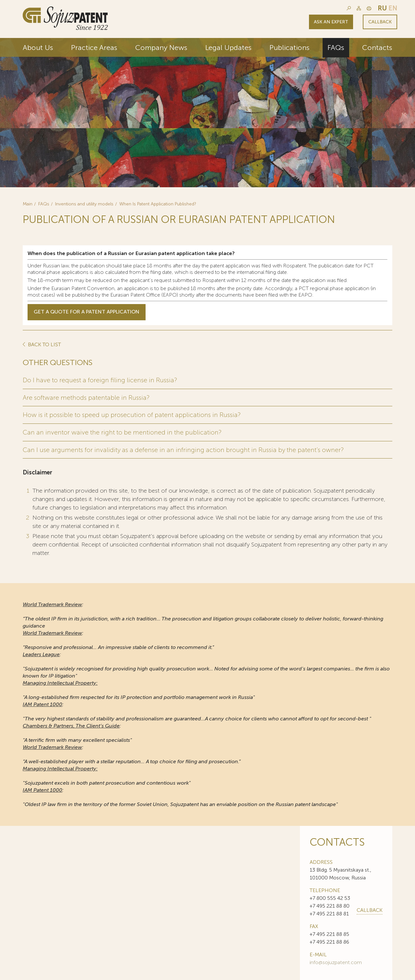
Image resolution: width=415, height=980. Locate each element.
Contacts (377, 48)
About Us (38, 48)
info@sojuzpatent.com (336, 961)
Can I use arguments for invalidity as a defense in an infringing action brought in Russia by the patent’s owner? (184, 449)
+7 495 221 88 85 (329, 933)
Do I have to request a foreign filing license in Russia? (101, 380)
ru (382, 8)
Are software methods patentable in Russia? (87, 397)
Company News (161, 48)
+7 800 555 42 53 (330, 897)
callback (370, 909)
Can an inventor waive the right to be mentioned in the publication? (122, 432)
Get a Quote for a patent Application (87, 312)
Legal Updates (228, 48)
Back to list (44, 345)
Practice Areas (94, 48)
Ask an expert (331, 22)
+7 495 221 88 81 (329, 913)
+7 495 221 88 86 (329, 941)
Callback (380, 22)
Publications (290, 48)
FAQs (336, 48)
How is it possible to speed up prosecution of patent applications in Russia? (133, 414)
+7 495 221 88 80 (330, 905)
